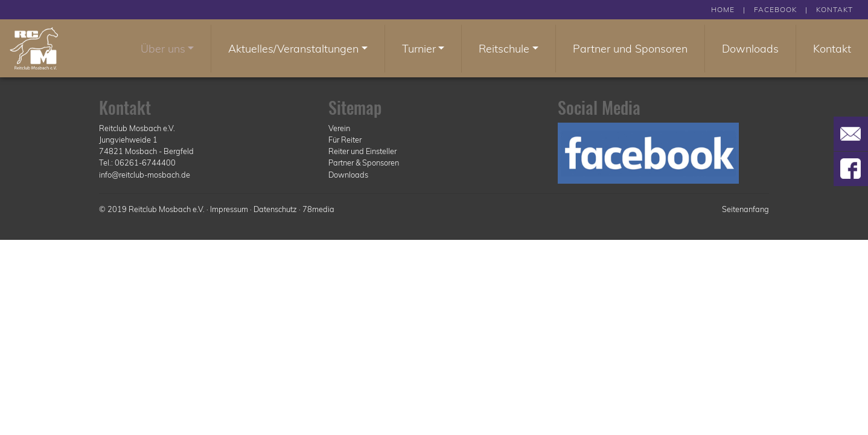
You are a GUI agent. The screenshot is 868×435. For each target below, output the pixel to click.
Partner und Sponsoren (630, 49)
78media (318, 209)
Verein (339, 128)
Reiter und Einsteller (362, 151)
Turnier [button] (419, 49)
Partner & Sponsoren (364, 163)
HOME (723, 9)
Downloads (750, 49)
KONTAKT (834, 9)
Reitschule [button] (504, 49)
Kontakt (832, 49)
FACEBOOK (775, 9)
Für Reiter (345, 140)
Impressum (229, 209)
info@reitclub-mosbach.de (145, 175)
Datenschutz (275, 209)
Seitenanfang (745, 209)
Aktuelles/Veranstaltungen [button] (293, 49)
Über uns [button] (163, 49)
